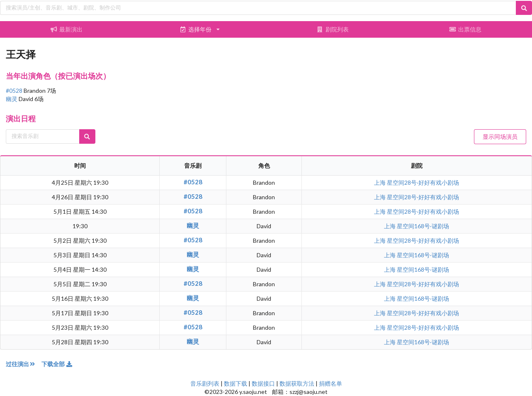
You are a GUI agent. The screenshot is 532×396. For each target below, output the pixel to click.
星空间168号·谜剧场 (423, 226)
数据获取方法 (297, 383)
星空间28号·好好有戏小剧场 (423, 182)
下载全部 (57, 364)
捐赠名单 (330, 383)
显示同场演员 (500, 136)
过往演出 (24, 364)
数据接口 (263, 383)
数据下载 (236, 383)
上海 (380, 182)
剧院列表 (333, 29)
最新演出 (67, 29)
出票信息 (466, 29)
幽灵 (12, 99)
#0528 (15, 91)
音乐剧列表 (205, 383)
